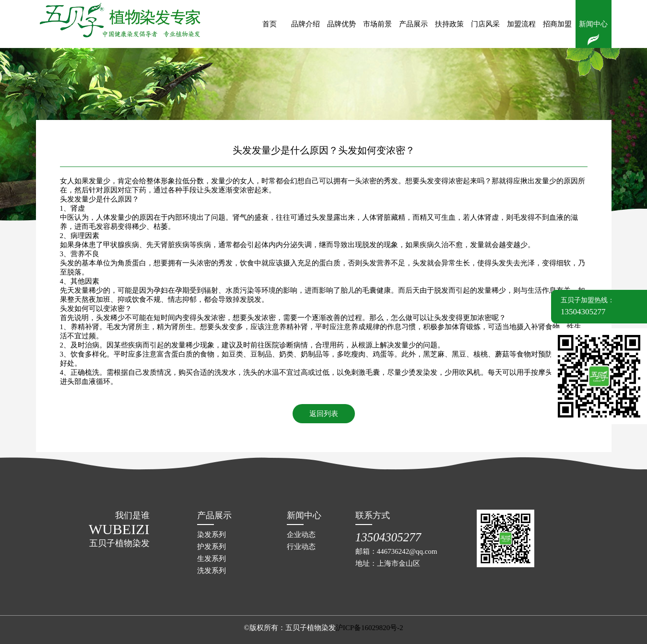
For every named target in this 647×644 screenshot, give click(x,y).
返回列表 (324, 414)
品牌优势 (341, 24)
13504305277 (388, 537)
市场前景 (377, 24)
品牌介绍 (306, 24)
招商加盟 (557, 24)
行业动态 (301, 547)
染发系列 (212, 535)
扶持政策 (449, 24)
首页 (270, 24)
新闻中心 (593, 24)
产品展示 (413, 24)
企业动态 (301, 535)
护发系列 (212, 547)
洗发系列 (212, 571)
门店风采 (485, 24)
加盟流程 (521, 24)
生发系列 (212, 559)
